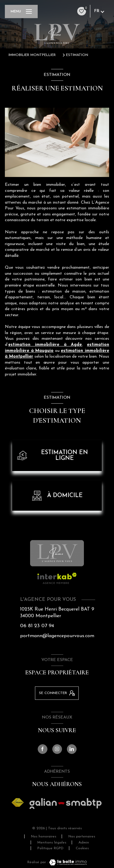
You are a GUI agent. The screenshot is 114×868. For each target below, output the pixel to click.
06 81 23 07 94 (37, 626)
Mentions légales (52, 843)
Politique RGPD (50, 848)
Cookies (82, 848)
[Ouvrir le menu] (21, 11)
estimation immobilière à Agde (45, 345)
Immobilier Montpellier (32, 55)
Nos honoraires (44, 837)
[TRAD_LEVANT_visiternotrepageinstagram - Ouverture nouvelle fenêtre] (57, 749)
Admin (84, 843)
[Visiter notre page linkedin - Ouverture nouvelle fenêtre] (72, 749)
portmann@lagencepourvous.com (57, 636)
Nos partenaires (82, 837)
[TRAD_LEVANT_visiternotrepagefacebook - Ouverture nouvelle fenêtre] (43, 749)
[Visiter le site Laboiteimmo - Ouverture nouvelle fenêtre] (67, 862)
